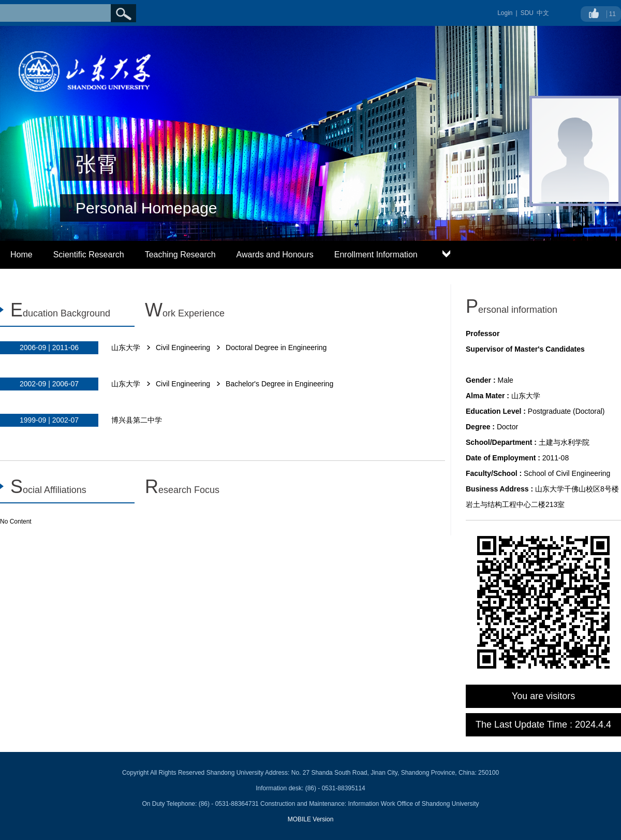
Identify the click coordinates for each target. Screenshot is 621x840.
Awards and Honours (275, 255)
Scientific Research (89, 255)
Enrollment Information (376, 255)
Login (505, 13)
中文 (543, 13)
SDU (527, 13)
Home (21, 255)
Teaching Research (180, 255)
